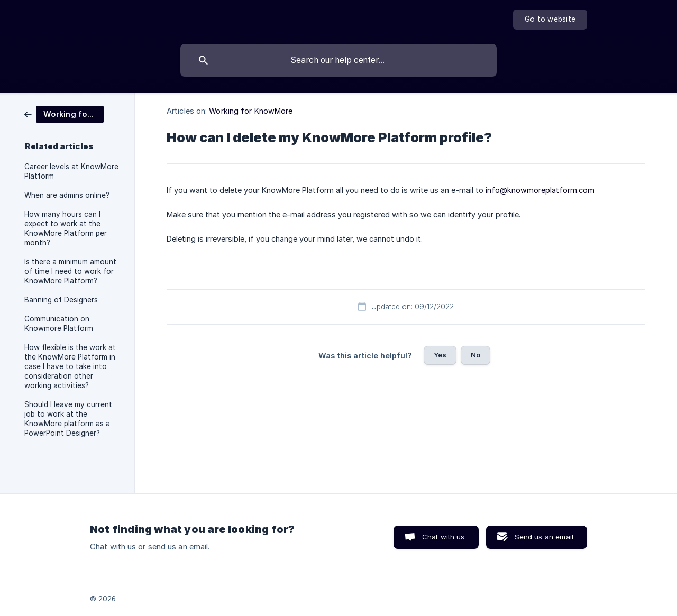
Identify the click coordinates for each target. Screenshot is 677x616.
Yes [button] (440, 355)
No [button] (475, 355)
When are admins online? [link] (67, 195)
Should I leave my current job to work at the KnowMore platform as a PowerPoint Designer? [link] (68, 419)
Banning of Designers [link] (61, 300)
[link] (64, 113)
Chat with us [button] (443, 537)
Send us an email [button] (544, 537)
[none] (550, 20)
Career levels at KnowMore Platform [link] (71, 171)
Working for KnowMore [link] (251, 111)
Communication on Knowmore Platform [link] (59, 324)
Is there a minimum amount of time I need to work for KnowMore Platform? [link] (70, 271)
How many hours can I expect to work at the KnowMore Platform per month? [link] (66, 228)
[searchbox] (338, 60)
